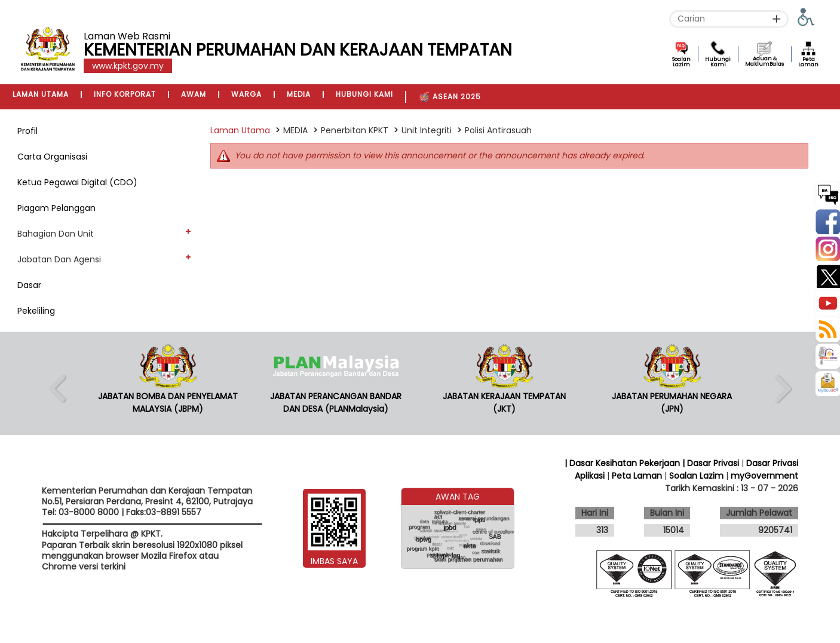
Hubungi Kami (718, 62)
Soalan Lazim (681, 62)
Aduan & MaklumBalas (764, 61)
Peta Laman (808, 62)
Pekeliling (36, 311)
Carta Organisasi (52, 157)
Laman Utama (240, 130)
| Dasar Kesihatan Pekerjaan (623, 463)
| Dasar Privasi (711, 463)
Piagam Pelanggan (56, 208)
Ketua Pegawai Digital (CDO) (77, 182)
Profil (27, 131)
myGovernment (764, 476)
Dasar (29, 285)
